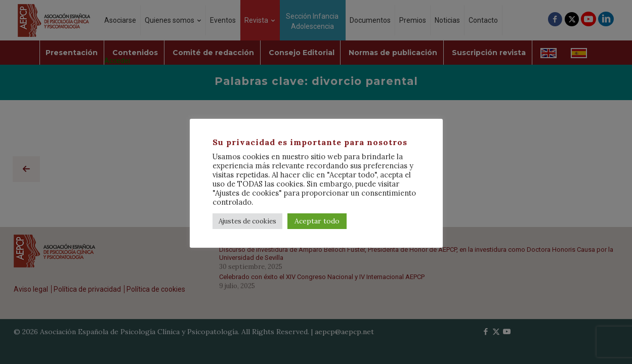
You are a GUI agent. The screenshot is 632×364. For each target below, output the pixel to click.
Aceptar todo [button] (317, 221)
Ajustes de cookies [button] (247, 221)
